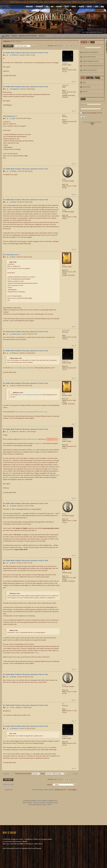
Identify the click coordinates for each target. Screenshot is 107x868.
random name (16, 334)
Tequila (10, 473)
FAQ (47, 7)
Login (96, 7)
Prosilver (43, 803)
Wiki (52, 7)
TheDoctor (19, 41)
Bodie (57, 475)
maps (31, 754)
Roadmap (59, 7)
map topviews (45, 747)
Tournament (39, 7)
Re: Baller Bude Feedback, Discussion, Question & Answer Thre (26, 53)
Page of (58, 46)
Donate (74, 7)
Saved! (36, 653)
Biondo (14, 171)
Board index (9, 790)
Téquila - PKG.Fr (47, 805)
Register (81, 7)
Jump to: (50, 785)
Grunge (56, 803)
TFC (13, 708)
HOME (102, 7)
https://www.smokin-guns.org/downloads (23, 368)
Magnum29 (15, 89)
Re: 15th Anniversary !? (11, 255)
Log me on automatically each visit (92, 113)
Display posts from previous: (28, 774)
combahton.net (38, 443)
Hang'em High (89, 32)
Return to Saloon (9, 784)
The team (35, 790)
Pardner (13, 41)
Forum (14, 36)
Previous (7, 774)
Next (76, 774)
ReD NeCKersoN (99, 32)
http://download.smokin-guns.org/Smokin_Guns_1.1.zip (31, 412)
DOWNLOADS (29, 7)
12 (76, 46)
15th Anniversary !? (10, 116)
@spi (13, 118)
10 (71, 46)
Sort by (47, 774)
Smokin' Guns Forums (28, 36)
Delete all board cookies (46, 790)
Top (73, 82)
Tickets (67, 7)
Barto (14, 257)
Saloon (42, 36)
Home (7, 36)
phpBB (33, 801)
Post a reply (8, 46)
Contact (89, 7)
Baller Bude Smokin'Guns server (29, 439)
